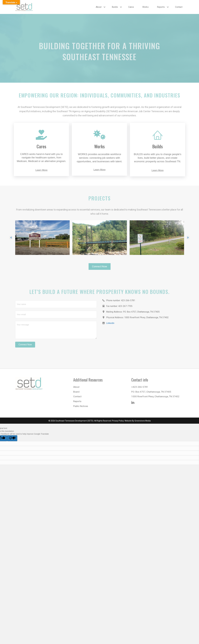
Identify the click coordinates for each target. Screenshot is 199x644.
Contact (179, 7)
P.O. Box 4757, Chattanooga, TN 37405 (151, 392)
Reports (161, 7)
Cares (131, 7)
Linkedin (110, 323)
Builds (115, 7)
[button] (104, 7)
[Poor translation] (12, 438)
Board (76, 392)
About (99, 7)
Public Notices (81, 406)
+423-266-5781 (140, 387)
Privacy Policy (118, 421)
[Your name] (56, 304)
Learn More (42, 170)
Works (145, 7)
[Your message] (56, 330)
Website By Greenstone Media (138, 421)
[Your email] (56, 314)
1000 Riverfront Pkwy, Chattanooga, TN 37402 (155, 396)
